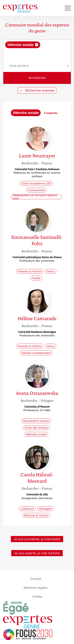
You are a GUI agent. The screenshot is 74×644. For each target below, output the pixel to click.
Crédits (37, 596)
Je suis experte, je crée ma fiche (37, 553)
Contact (36, 578)
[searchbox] (37, 54)
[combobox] (37, 50)
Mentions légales (36, 587)
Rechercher (37, 78)
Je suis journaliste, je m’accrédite (37, 539)
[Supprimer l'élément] (37, 45)
